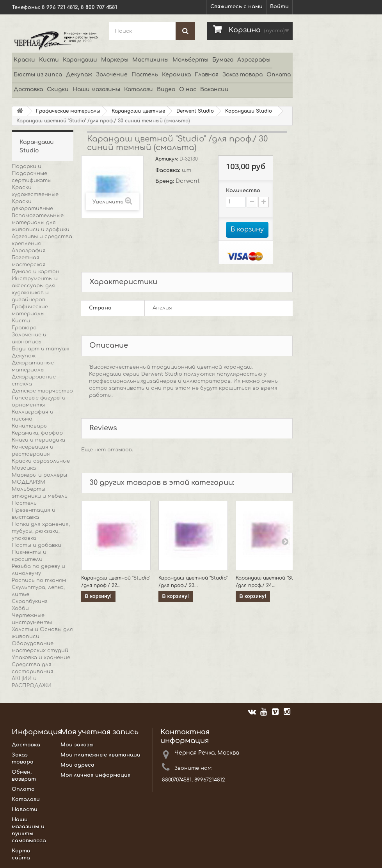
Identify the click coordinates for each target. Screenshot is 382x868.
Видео (166, 89)
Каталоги (139, 89)
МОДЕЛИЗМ (28, 482)
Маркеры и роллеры (39, 475)
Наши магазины (96, 89)
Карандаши (80, 60)
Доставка (28, 89)
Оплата (279, 75)
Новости (25, 810)
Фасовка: (169, 170)
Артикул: (167, 159)
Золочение (112, 75)
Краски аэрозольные (41, 461)
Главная (207, 75)
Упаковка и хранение (41, 658)
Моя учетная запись (99, 732)
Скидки (58, 89)
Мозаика (24, 468)
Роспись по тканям (39, 580)
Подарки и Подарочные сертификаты (32, 173)
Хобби (20, 608)
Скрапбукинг (30, 601)
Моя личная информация (96, 775)
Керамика (176, 75)
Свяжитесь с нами (236, 7)
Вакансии (214, 89)
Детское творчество (42, 391)
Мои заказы (77, 745)
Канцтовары (30, 426)
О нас (188, 89)
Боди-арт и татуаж (40, 349)
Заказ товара (243, 75)
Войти (279, 7)
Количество (243, 191)
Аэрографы (254, 60)
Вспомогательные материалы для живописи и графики (41, 223)
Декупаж (79, 75)
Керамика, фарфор (37, 433)
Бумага (223, 60)
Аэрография (29, 251)
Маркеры (115, 60)
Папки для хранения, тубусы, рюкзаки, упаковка (41, 531)
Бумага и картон (36, 272)
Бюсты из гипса (38, 75)
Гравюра (24, 328)
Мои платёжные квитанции (100, 755)
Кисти (49, 60)
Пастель (145, 75)
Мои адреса (77, 765)
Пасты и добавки (36, 545)
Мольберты (190, 60)
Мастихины (150, 60)
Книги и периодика (38, 440)
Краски (24, 60)
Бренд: (165, 181)
